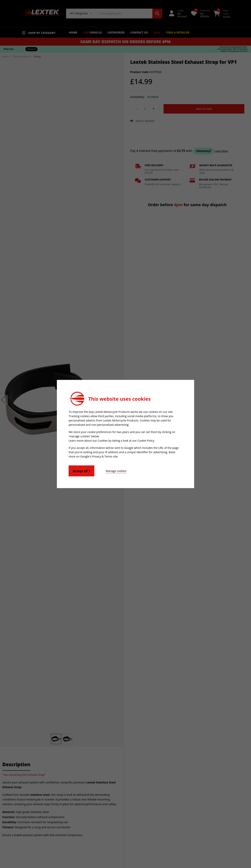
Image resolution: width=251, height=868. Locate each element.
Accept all (81, 471)
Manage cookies (116, 471)
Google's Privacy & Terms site (99, 456)
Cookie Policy (146, 441)
